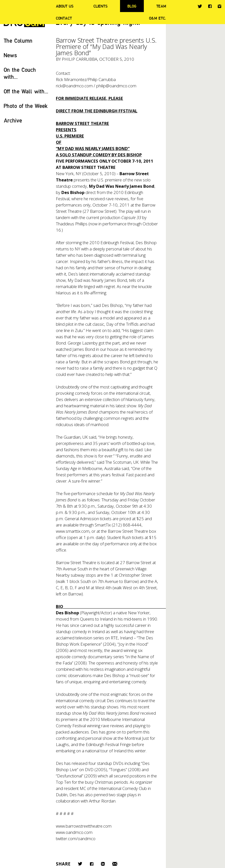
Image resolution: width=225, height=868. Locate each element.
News (10, 55)
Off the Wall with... (26, 91)
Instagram (219, 6)
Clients (100, 6)
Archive (13, 120)
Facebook (210, 6)
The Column (18, 41)
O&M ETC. (158, 18)
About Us (65, 6)
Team (161, 6)
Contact (64, 18)
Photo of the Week (26, 106)
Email (115, 864)
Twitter (200, 6)
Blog (132, 6)
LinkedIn (103, 864)
